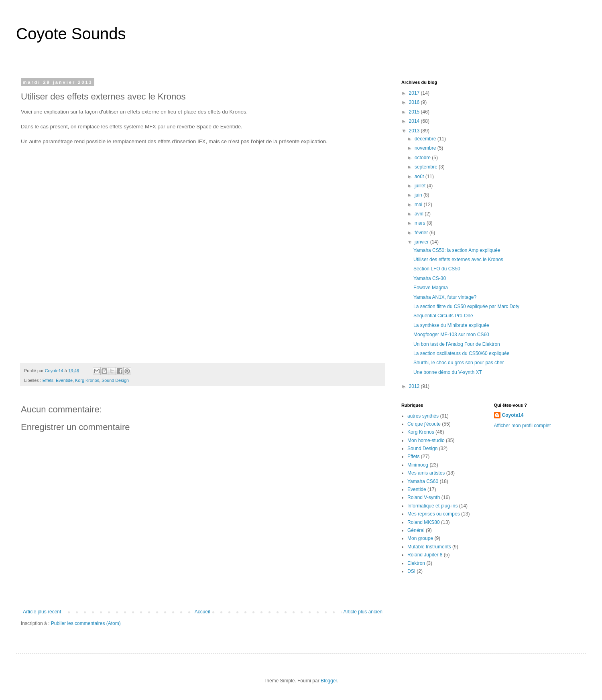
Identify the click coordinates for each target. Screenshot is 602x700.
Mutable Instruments (429, 547)
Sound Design (115, 380)
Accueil (202, 612)
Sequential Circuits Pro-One (443, 316)
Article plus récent (42, 612)
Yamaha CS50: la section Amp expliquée (457, 250)
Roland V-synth (424, 497)
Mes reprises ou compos (434, 514)
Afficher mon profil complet (523, 426)
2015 (415, 112)
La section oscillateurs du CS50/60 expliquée (461, 353)
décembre (426, 139)
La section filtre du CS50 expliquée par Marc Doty (466, 306)
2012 (415, 386)
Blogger (329, 681)
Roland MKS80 (424, 522)
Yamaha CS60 (423, 481)
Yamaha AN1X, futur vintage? (445, 297)
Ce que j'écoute (424, 424)
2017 (415, 93)
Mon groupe (420, 538)
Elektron (416, 563)
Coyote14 (513, 415)
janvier (422, 242)
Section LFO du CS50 (437, 269)
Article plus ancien (363, 612)
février (422, 233)
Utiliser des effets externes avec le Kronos (458, 260)
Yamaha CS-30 (430, 278)
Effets (48, 380)
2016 (415, 102)
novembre (426, 148)
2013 (415, 131)
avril (420, 214)
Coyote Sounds (71, 34)
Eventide (64, 380)
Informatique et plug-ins (432, 506)
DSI (411, 571)
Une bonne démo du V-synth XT (448, 372)
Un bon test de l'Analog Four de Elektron (457, 344)
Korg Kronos (87, 380)
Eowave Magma (431, 288)
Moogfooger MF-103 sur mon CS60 (451, 335)
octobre (423, 158)
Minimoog (418, 465)
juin (419, 195)
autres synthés (423, 416)
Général (416, 530)
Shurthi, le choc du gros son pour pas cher (459, 363)
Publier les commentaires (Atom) (86, 623)
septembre (427, 167)
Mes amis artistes (426, 473)
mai (419, 205)
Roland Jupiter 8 (425, 555)
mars (421, 223)
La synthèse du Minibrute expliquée (451, 325)
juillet (421, 186)
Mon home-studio (426, 440)
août (420, 177)
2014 (415, 121)
